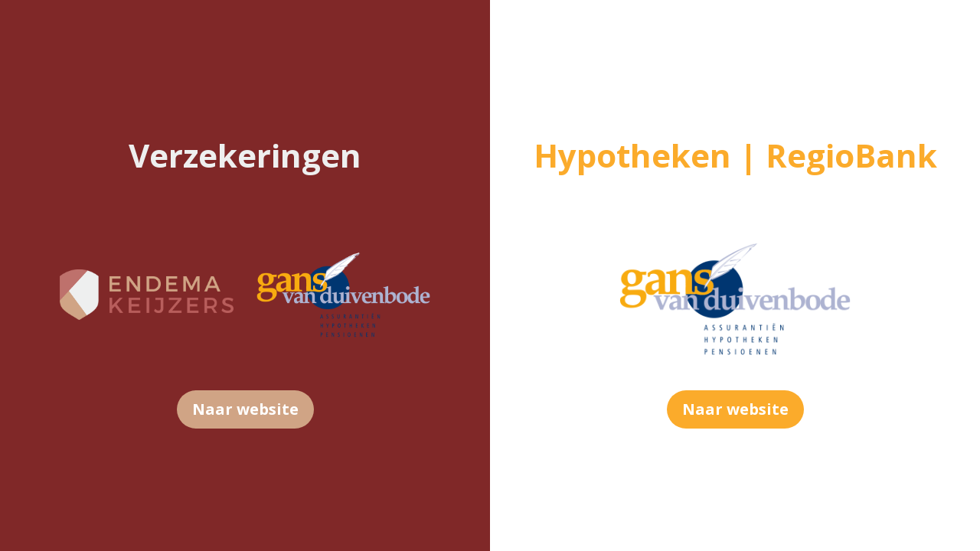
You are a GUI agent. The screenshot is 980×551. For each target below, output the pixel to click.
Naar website (245, 409)
